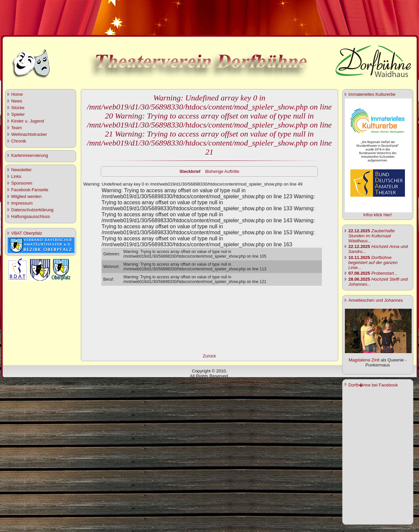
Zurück (209, 356)
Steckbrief (190, 171)
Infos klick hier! (378, 215)
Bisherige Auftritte (222, 171)
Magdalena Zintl (364, 360)
